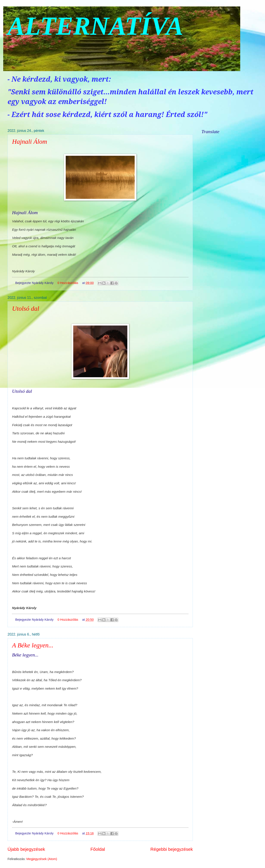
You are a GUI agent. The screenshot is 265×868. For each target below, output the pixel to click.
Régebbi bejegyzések (172, 849)
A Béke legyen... (33, 645)
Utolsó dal (26, 308)
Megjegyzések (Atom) (42, 859)
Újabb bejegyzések (26, 849)
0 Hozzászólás (68, 283)
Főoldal (98, 849)
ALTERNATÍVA (95, 26)
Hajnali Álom (30, 141)
